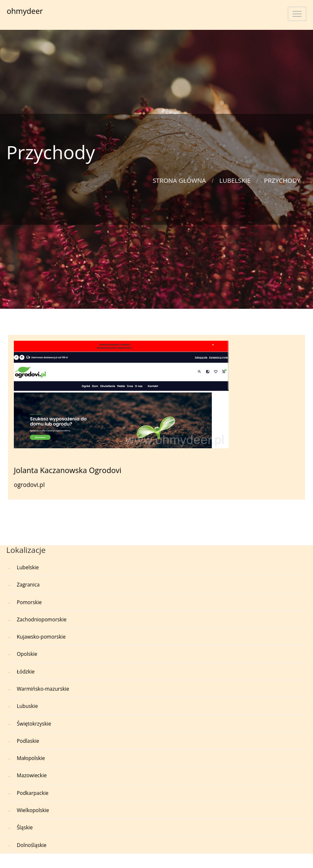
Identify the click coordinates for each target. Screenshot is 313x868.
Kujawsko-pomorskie (41, 637)
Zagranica (28, 585)
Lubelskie (235, 180)
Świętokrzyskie (34, 724)
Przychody (282, 180)
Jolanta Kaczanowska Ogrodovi (68, 470)
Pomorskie (29, 602)
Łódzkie (26, 672)
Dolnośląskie (32, 845)
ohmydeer (25, 11)
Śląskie (25, 827)
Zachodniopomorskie (42, 619)
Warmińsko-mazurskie (43, 689)
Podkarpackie (33, 793)
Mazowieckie (32, 775)
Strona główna (179, 180)
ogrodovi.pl (29, 485)
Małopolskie (31, 758)
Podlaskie (28, 741)
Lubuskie (27, 706)
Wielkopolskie (33, 810)
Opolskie (27, 654)
